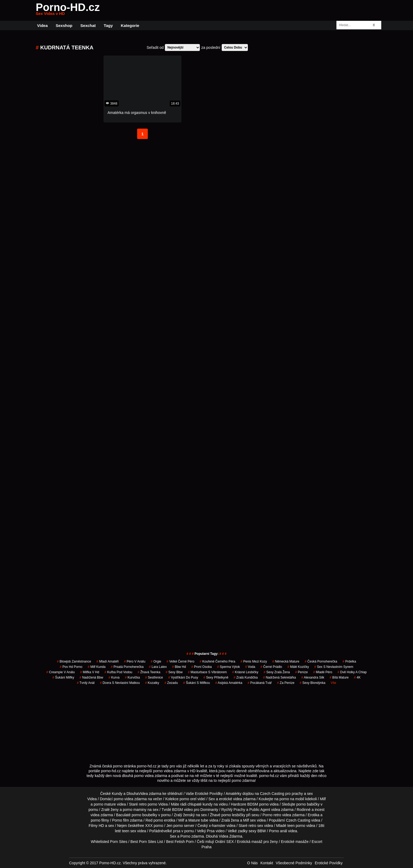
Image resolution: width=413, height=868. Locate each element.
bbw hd (179, 667)
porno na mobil (292, 799)
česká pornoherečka (321, 661)
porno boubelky (144, 815)
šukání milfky (63, 677)
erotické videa (231, 799)
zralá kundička (246, 677)
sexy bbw (174, 672)
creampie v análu (61, 672)
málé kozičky (298, 667)
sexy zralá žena (277, 672)
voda (250, 667)
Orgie (156, 661)
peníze (301, 672)
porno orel (188, 799)
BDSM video (182, 810)
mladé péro (323, 672)
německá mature (286, 661)
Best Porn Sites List (147, 842)
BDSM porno (258, 804)
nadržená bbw (91, 677)
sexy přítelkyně (216, 677)
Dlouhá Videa (217, 836)
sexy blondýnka (312, 683)
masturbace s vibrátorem (207, 672)
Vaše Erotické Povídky (204, 794)
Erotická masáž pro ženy (257, 842)
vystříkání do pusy (183, 677)
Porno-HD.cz (68, 10)
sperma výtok (229, 667)
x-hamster (217, 826)
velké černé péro (180, 661)
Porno (185, 836)
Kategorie (130, 25)
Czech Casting (272, 794)
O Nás (252, 863)
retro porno (148, 804)
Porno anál (278, 831)
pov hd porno (71, 667)
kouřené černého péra (217, 661)
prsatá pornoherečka (127, 667)
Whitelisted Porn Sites (109, 842)
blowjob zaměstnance (74, 661)
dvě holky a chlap (352, 672)
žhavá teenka (149, 672)
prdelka (349, 661)
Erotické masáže (295, 842)
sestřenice (154, 677)
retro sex (256, 826)
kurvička (132, 677)
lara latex (158, 667)
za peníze (286, 683)
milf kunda (97, 667)
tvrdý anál (86, 683)
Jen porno (174, 826)
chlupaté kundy (200, 804)
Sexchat (88, 25)
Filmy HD (96, 826)
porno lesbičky (233, 815)
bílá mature (339, 677)
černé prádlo (271, 667)
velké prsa (172, 831)
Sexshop (64, 25)
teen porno (296, 826)
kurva (114, 677)
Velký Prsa (206, 831)
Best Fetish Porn (180, 842)
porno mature (105, 804)
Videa (42, 25)
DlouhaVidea (137, 794)
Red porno (154, 820)
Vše (333, 683)
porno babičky (308, 804)
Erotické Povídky (329, 863)
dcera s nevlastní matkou (120, 683)
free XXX (145, 826)
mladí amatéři (107, 661)
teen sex (129, 831)
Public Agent (260, 810)
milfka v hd (90, 672)
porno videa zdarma (130, 799)
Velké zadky (238, 831)
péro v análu (135, 661)
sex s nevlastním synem (334, 667)
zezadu (171, 683)
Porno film (120, 820)
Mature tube (198, 820)
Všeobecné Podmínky (294, 863)
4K (357, 677)
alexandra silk (313, 677)
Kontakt (267, 863)
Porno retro (272, 815)
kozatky (152, 683)
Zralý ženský (184, 815)
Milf (246, 820)
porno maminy (135, 810)
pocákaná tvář (260, 683)
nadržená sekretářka (279, 677)
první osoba (202, 667)
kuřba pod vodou (118, 672)
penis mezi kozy (254, 661)
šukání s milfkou (197, 683)
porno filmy (100, 820)
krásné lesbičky (245, 672)
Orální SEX (224, 842)
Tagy (108, 25)
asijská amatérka (229, 683)
